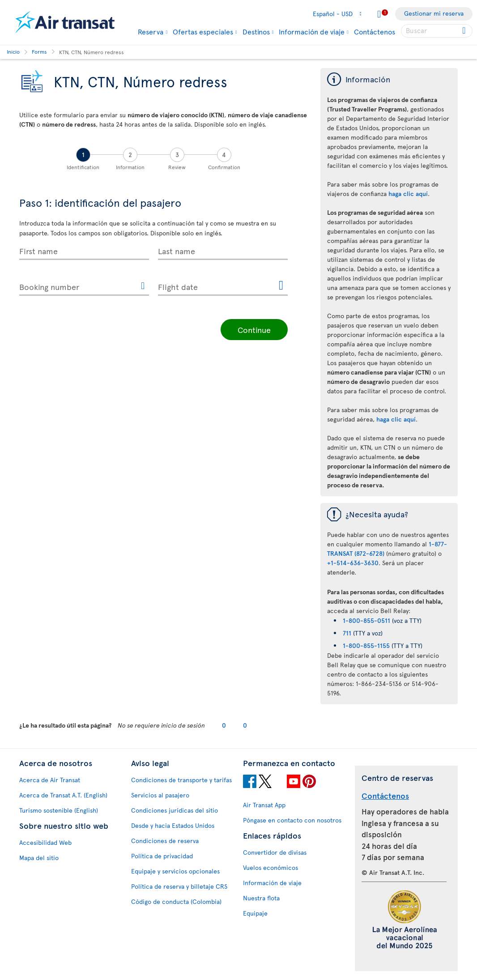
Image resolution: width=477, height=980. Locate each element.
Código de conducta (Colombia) (176, 901)
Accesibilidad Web (45, 842)
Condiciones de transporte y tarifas (181, 780)
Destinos (256, 31)
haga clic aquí (408, 194)
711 (347, 633)
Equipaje (255, 913)
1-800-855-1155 (366, 646)
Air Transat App (264, 805)
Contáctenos (375, 31)
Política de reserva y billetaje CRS (179, 886)
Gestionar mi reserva (434, 13)
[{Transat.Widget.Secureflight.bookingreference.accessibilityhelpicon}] (143, 286)
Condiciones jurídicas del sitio (175, 810)
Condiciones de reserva (165, 841)
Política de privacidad (162, 856)
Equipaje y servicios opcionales (175, 871)
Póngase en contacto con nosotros (292, 820)
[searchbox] (437, 31)
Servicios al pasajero (160, 795)
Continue (254, 330)
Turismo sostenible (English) (59, 810)
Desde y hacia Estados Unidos (173, 825)
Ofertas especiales (203, 31)
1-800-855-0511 (366, 620)
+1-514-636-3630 (353, 563)
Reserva (151, 31)
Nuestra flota (261, 898)
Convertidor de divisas (275, 852)
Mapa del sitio (39, 858)
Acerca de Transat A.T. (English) (63, 795)
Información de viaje (312, 31)
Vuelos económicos (270, 867)
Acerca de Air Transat (50, 780)
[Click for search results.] (465, 31)
